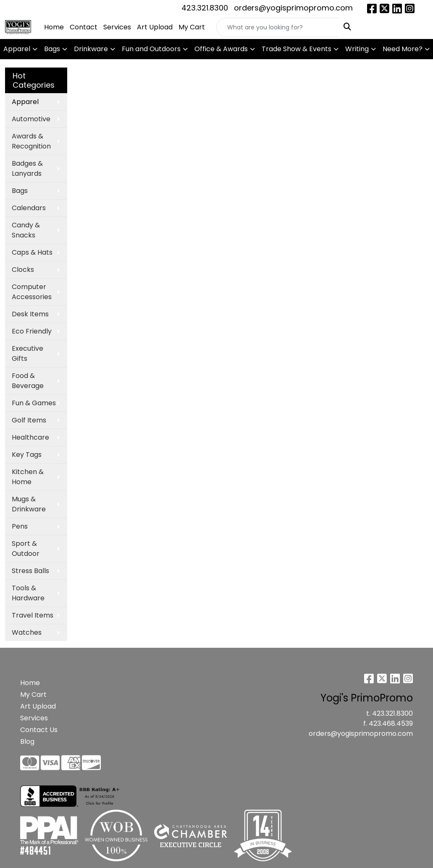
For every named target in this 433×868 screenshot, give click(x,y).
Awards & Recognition (31, 141)
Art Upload (155, 27)
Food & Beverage (28, 381)
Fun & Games (34, 403)
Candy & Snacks (26, 230)
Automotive (31, 119)
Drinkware (91, 49)
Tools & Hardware (28, 593)
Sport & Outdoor (26, 549)
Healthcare (30, 437)
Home (54, 27)
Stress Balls (30, 571)
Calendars (29, 208)
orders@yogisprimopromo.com (293, 8)
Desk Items (30, 314)
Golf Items (29, 420)
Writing (357, 49)
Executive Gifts (28, 353)
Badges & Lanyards (27, 168)
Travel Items (33, 615)
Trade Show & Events (297, 49)
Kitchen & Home (28, 477)
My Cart (192, 27)
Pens (20, 526)
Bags (52, 49)
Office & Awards (221, 49)
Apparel (17, 49)
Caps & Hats (32, 252)
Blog (27, 742)
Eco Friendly (32, 331)
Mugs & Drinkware (29, 504)
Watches (27, 632)
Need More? (403, 49)
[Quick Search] (278, 27)
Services (117, 27)
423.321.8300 (205, 8)
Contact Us (39, 730)
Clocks (23, 270)
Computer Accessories (32, 292)
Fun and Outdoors (151, 49)
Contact (84, 27)
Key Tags (27, 455)
